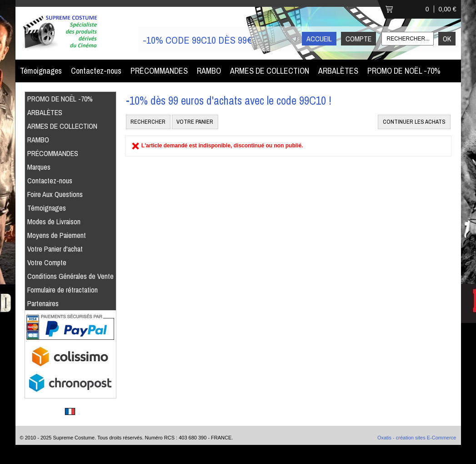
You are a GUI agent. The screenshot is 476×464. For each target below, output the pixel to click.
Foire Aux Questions (55, 194)
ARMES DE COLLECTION (270, 71)
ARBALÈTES (338, 71)
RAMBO (209, 71)
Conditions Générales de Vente (70, 276)
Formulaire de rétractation (63, 290)
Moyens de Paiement (57, 235)
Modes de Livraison (54, 222)
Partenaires (43, 303)
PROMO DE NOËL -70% (404, 71)
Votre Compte (47, 262)
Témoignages (41, 71)
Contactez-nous (96, 71)
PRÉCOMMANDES (159, 71)
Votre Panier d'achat (55, 249)
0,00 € (448, 9)
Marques (39, 167)
